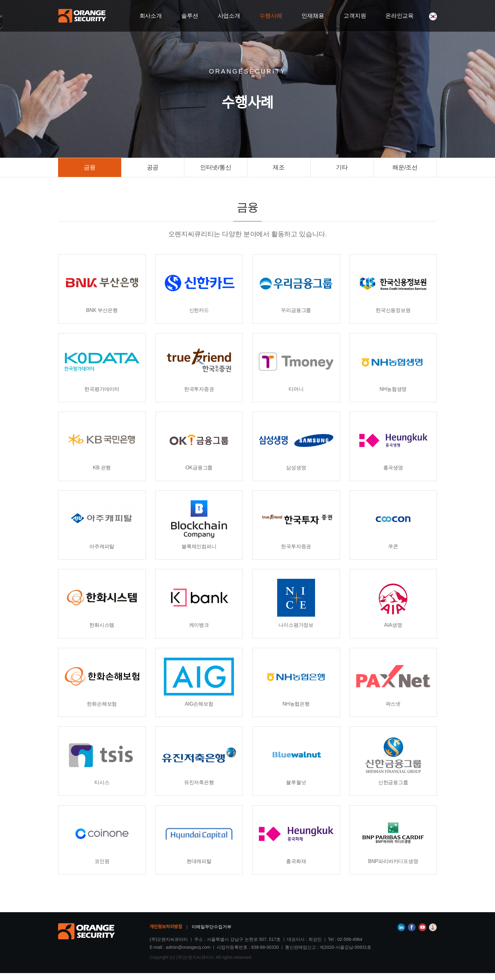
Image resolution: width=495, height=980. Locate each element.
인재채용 (313, 16)
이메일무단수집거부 (212, 934)
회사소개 (151, 16)
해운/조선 (405, 167)
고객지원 (355, 16)
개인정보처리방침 (166, 934)
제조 (279, 167)
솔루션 (190, 16)
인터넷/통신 (216, 167)
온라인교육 (400, 16)
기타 (342, 167)
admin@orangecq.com (188, 954)
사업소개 (229, 16)
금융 (89, 167)
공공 (153, 167)
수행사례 (271, 16)
